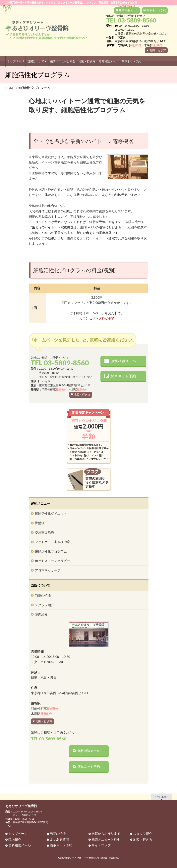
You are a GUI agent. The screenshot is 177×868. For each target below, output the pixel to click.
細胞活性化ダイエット (51, 514)
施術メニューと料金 (106, 840)
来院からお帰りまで (106, 834)
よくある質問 (59, 840)
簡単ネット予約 (156, 10)
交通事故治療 (44, 533)
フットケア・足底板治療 (52, 542)
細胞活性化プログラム (51, 551)
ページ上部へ (161, 797)
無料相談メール (129, 10)
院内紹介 (41, 614)
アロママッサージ (48, 570)
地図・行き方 (158, 50)
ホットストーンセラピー (52, 561)
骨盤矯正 (41, 523)
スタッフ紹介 (44, 605)
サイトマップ (101, 845)
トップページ (18, 834)
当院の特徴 (43, 595)
